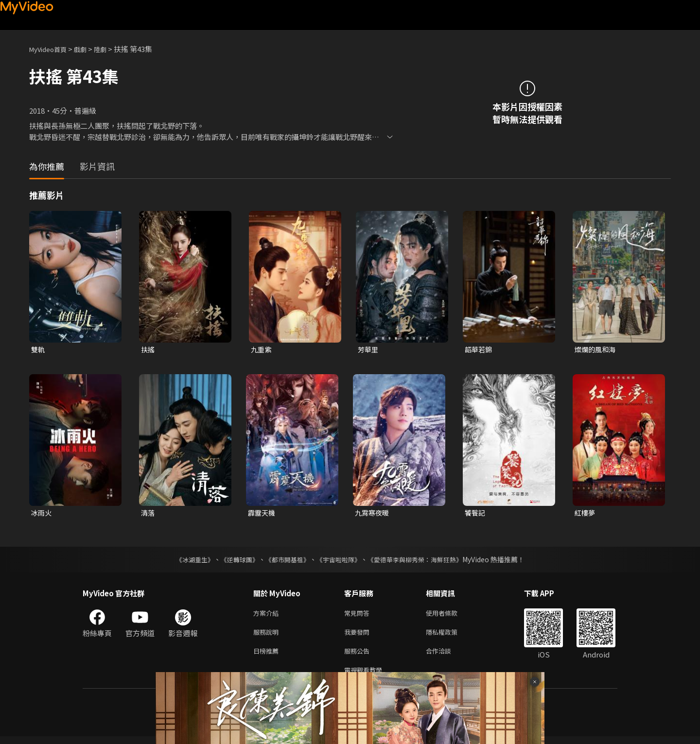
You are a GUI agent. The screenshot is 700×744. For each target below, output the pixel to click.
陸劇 (110, 49)
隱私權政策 (450, 636)
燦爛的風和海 (596, 350)
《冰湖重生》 (186, 561)
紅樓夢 (586, 514)
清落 (148, 514)
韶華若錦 (479, 350)
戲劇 (88, 49)
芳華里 (369, 350)
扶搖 (148, 350)
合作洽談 (446, 656)
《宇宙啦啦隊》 (339, 561)
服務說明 (268, 636)
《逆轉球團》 (234, 561)
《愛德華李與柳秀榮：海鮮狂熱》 (421, 561)
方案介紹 (268, 615)
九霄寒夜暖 (373, 514)
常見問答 (359, 615)
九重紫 (262, 350)
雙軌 (38, 350)
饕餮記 (476, 514)
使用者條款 (450, 615)
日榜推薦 (268, 656)
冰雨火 (42, 514)
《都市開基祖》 (285, 561)
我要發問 (359, 636)
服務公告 (359, 656)
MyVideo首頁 (51, 49)
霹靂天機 (262, 514)
